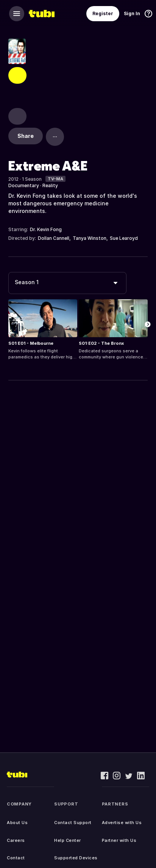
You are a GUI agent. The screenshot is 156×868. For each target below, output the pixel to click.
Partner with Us (119, 840)
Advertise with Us (122, 823)
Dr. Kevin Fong (46, 229)
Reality (50, 185)
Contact (16, 858)
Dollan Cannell (54, 238)
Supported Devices (76, 858)
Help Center (68, 840)
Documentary (24, 185)
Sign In (132, 13)
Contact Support (73, 823)
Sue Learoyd (124, 238)
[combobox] (67, 283)
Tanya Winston (90, 238)
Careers (16, 840)
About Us (17, 823)
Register (103, 13)
